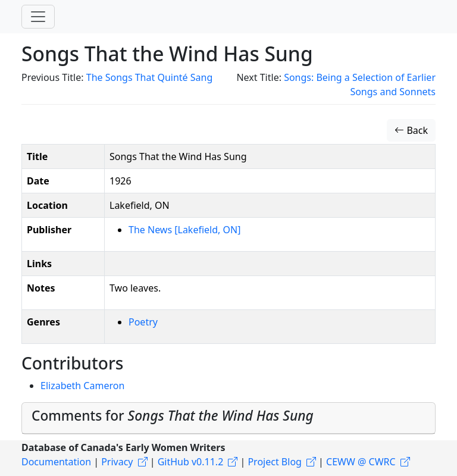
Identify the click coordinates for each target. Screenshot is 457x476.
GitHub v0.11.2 (191, 462)
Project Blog (274, 462)
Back (411, 130)
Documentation (56, 462)
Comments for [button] (173, 416)
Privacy (117, 462)
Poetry (143, 322)
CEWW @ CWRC (361, 462)
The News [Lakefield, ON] (184, 230)
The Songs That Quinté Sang (150, 77)
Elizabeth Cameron (82, 386)
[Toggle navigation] (38, 17)
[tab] (228, 418)
